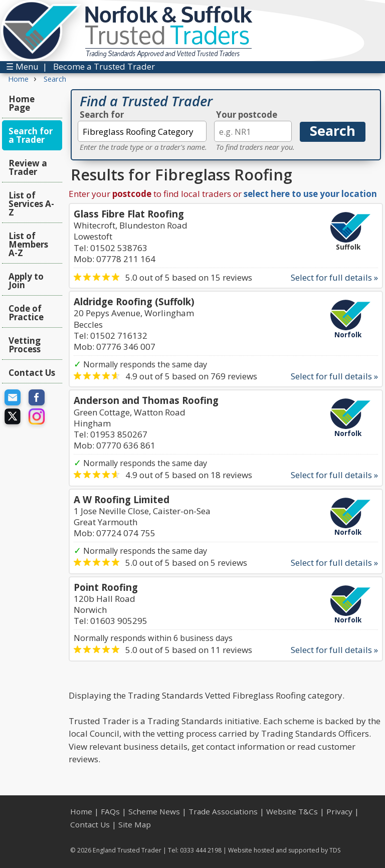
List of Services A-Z (31, 204)
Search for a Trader (31, 135)
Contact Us (32, 373)
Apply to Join (26, 281)
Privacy (339, 811)
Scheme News (154, 811)
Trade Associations (223, 811)
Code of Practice (26, 313)
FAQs (110, 811)
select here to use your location (310, 194)
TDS (335, 850)
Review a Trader (28, 167)
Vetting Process (25, 345)
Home (81, 811)
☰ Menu (22, 66)
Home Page (22, 103)
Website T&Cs (292, 811)
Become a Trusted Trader (104, 66)
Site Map (135, 824)
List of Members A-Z (28, 244)
